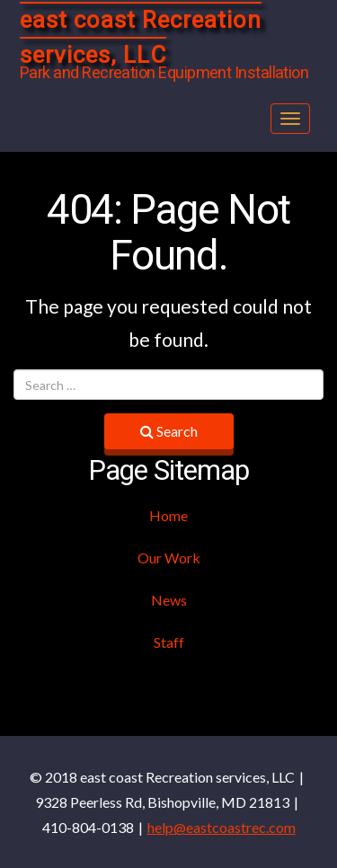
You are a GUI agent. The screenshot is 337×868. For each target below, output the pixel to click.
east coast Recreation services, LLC (141, 38)
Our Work (169, 558)
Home (168, 515)
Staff (169, 642)
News (169, 600)
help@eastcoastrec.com (222, 827)
